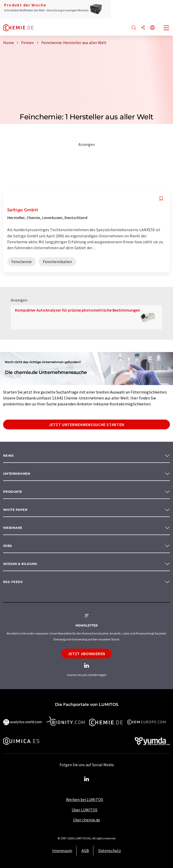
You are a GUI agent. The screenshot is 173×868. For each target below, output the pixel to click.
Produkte (13, 492)
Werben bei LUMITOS (85, 799)
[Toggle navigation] (167, 28)
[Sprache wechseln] (152, 28)
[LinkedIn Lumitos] (87, 779)
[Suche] (134, 28)
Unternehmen (17, 474)
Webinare (13, 528)
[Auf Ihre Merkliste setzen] (161, 199)
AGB (85, 850)
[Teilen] (143, 28)
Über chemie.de (86, 820)
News (9, 456)
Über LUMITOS (85, 810)
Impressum (62, 850)
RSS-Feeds (13, 582)
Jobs (8, 546)
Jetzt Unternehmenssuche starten (86, 424)
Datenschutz (110, 850)
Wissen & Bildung (20, 564)
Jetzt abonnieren (86, 654)
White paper (15, 510)
